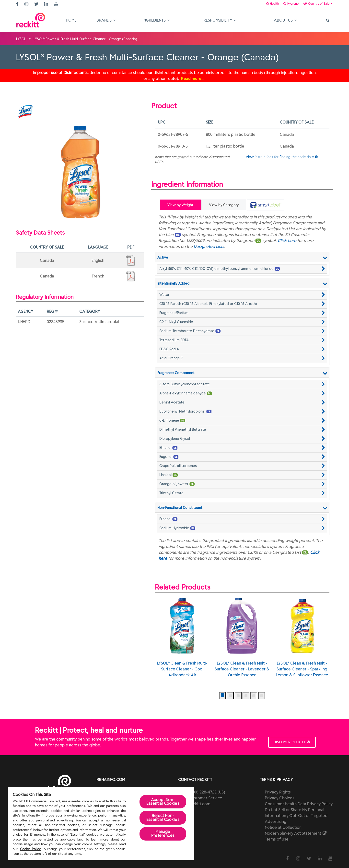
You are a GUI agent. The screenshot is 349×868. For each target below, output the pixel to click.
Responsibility (220, 20)
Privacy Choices (280, 796)
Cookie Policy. (31, 849)
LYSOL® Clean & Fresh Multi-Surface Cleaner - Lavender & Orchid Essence (242, 636)
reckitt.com (200, 802)
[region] (101, 824)
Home (71, 20)
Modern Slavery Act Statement (296, 831)
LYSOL (21, 39)
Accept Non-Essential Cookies (163, 802)
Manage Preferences (163, 834)
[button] (242, 268)
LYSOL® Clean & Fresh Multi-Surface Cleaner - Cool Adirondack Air (182, 636)
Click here (287, 240)
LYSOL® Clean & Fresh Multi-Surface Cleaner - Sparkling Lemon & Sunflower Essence (302, 636)
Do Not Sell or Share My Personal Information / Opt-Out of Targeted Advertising (296, 814)
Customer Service (206, 796)
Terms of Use (277, 837)
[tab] (264, 205)
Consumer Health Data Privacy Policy (299, 802)
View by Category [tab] (223, 205)
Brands (106, 20)
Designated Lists (209, 246)
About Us (285, 20)
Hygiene (286, 4)
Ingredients (156, 20)
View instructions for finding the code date (282, 157)
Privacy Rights (278, 790)
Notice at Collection (283, 826)
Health (266, 4)
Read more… (193, 78)
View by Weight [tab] (180, 205)
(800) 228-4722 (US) (207, 790)
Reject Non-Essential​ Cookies (163, 818)
